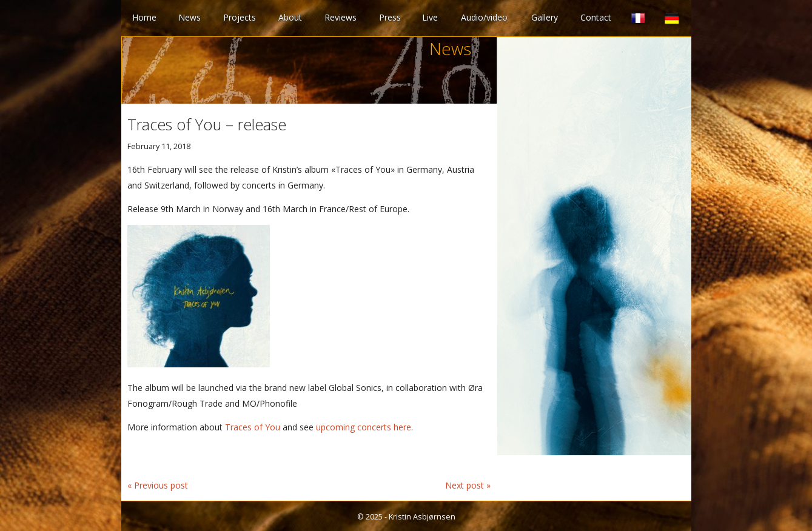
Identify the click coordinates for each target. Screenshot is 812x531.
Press (390, 17)
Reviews (341, 17)
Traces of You (253, 427)
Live (430, 17)
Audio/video (484, 17)
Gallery (545, 17)
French (638, 18)
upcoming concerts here (364, 427)
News (190, 17)
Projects (240, 17)
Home (144, 17)
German (672, 18)
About (290, 17)
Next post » (468, 485)
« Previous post (158, 485)
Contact (596, 17)
